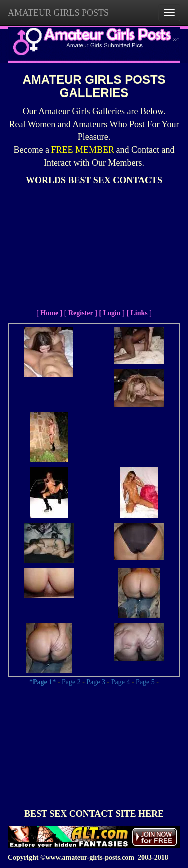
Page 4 (121, 682)
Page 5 (145, 682)
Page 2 (71, 682)
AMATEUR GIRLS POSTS (58, 13)
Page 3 (96, 682)
